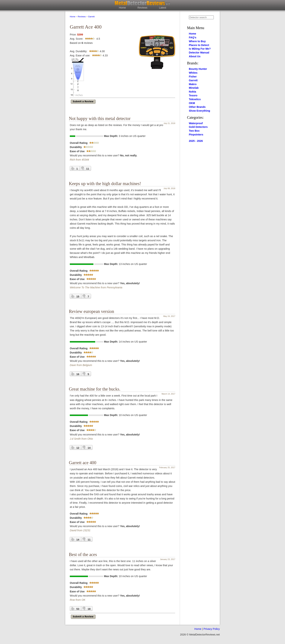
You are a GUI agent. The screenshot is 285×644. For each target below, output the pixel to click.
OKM (192, 103)
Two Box (194, 131)
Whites (193, 73)
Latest (163, 8)
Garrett (91, 17)
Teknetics (195, 99)
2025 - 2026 (196, 141)
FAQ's (193, 37)
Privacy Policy (212, 629)
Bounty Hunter (198, 69)
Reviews (142, 8)
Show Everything (199, 111)
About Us (195, 56)
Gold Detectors (198, 127)
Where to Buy (197, 41)
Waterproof (196, 123)
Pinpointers (196, 135)
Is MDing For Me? (200, 49)
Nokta (192, 92)
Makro (193, 84)
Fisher (193, 77)
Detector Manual (199, 53)
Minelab (194, 88)
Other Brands (197, 107)
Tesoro (193, 95)
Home (122, 8)
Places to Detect (199, 45)
